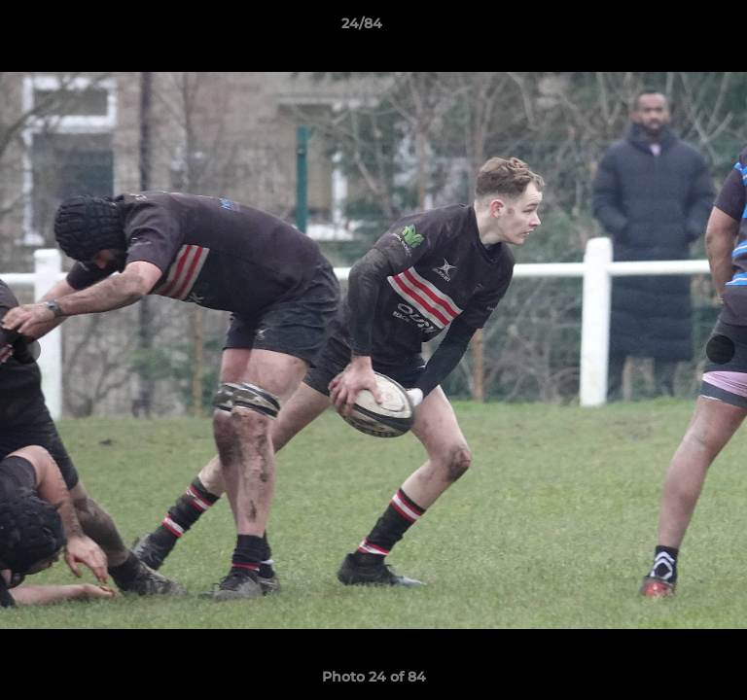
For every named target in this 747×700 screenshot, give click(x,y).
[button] (677, 28)
